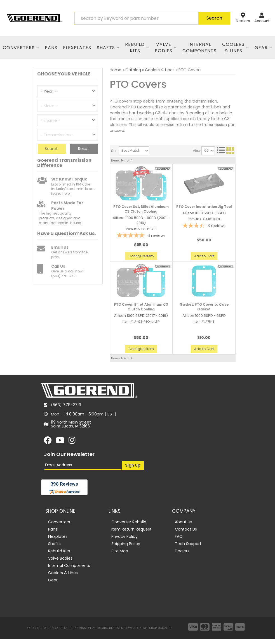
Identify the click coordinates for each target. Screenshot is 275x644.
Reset (84, 149)
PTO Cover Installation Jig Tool (204, 207)
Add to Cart (204, 256)
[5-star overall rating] (141, 236)
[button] (152, 18)
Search (52, 149)
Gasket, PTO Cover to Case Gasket (204, 307)
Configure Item (141, 256)
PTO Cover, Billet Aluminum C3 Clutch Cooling (141, 307)
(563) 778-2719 (66, 405)
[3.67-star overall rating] (204, 226)
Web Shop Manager (157, 628)
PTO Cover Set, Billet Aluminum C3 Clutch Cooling (141, 209)
